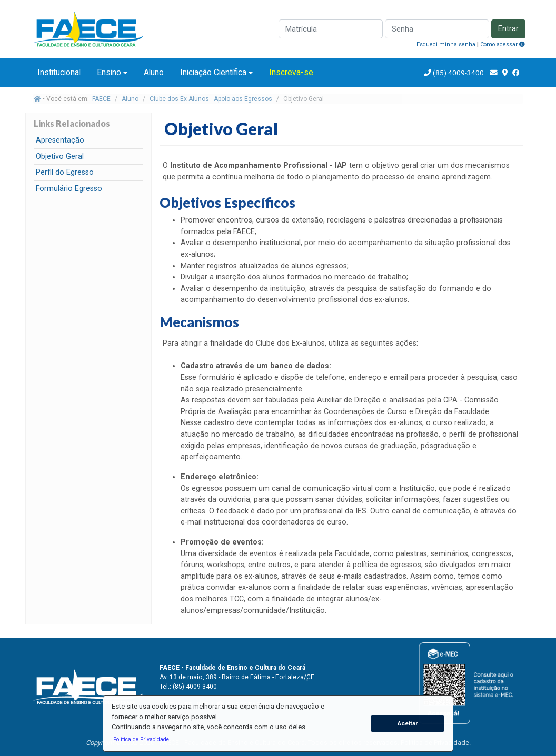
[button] (141, 739)
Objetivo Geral (60, 157)
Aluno (154, 72)
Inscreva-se (291, 72)
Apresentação (60, 140)
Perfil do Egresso (65, 172)
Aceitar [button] (408, 723)
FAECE (101, 99)
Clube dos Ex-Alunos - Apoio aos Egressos (211, 99)
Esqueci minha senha (446, 44)
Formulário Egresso (69, 189)
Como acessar (503, 44)
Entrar (508, 29)
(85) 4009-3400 (458, 73)
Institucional (59, 72)
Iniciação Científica (213, 72)
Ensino (109, 72)
